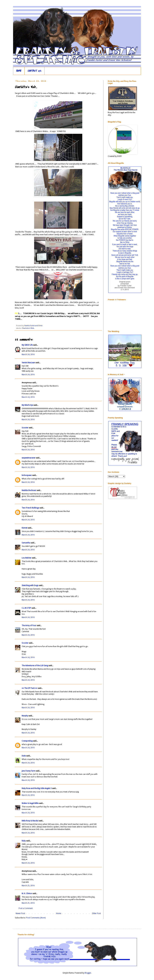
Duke (24, 756)
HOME (19, 71)
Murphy (25, 716)
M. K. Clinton (27, 894)
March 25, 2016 (28, 886)
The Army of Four (29, 626)
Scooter (25, 428)
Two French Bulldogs (30, 508)
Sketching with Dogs (30, 585)
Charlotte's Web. (28, 328)
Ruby (24, 841)
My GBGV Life (27, 345)
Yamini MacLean (28, 363)
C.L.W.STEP (26, 608)
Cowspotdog (27, 741)
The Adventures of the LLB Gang (35, 666)
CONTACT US (35, 71)
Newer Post (20, 913)
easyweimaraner (28, 458)
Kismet (24, 528)
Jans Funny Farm (28, 771)
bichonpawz (27, 475)
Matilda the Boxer (29, 490)
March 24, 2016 (28, 354)
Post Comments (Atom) (36, 918)
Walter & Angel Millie (30, 803)
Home (59, 913)
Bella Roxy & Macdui (30, 821)
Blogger (88, 973)
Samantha (26, 543)
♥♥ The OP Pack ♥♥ (29, 688)
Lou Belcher (26, 558)
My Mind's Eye (27, 405)
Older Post (96, 913)
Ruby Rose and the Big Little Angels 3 (37, 788)
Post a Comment (26, 908)
